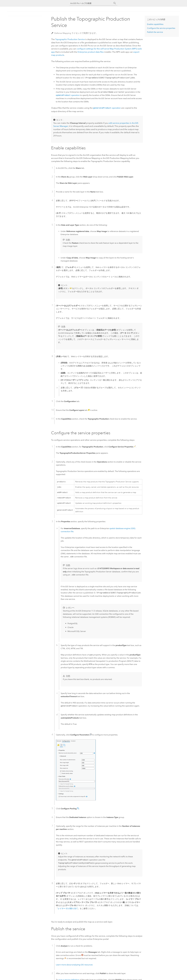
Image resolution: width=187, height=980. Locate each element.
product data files (91, 52)
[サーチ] (115, 3)
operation (68, 95)
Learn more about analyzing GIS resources (74, 966)
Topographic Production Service (70, 39)
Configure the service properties (161, 28)
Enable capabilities (155, 24)
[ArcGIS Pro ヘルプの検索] (91, 3)
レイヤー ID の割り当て (68, 909)
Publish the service (155, 32)
